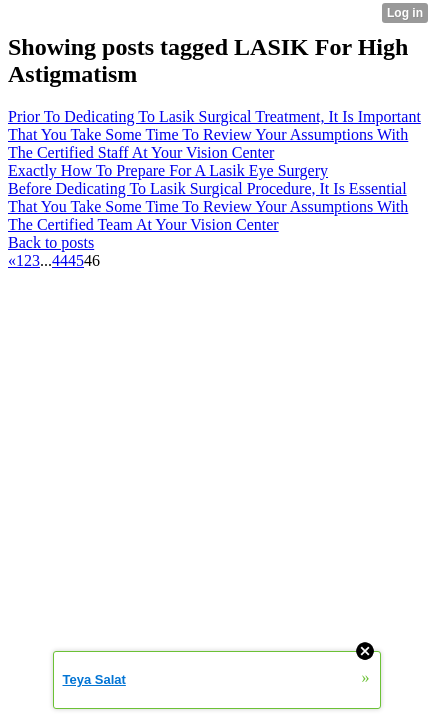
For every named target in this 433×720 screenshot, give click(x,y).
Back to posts (51, 242)
